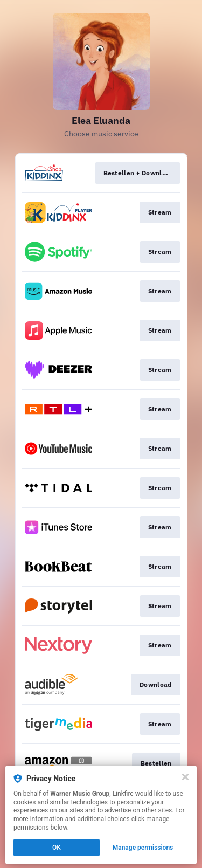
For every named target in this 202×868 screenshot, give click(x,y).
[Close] (185, 777)
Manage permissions (143, 848)
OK (57, 848)
